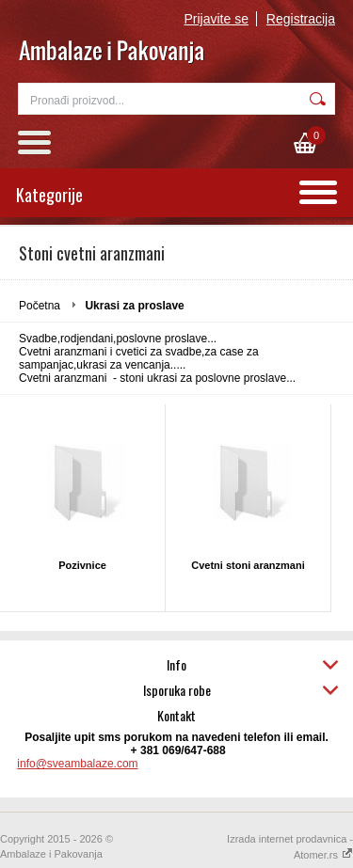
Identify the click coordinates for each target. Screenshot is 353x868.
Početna (40, 306)
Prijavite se (217, 19)
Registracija (301, 19)
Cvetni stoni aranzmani (248, 565)
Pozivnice (82, 565)
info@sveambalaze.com (77, 764)
